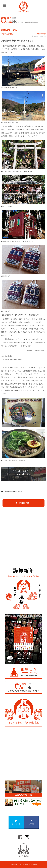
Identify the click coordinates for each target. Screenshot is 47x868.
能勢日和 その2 (16, 491)
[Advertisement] (23, 537)
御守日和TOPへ (23, 503)
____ (4, 5)
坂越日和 (5, 491)
